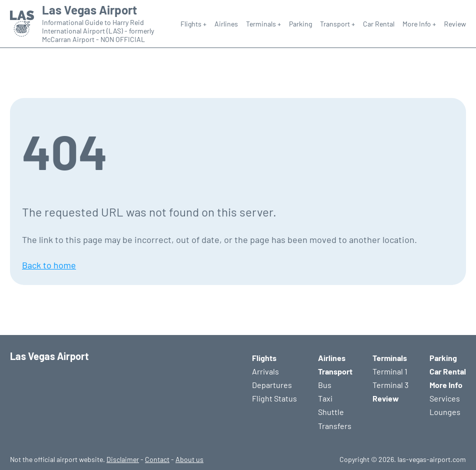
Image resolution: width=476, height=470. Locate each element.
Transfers (335, 426)
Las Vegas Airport (89, 10)
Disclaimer (123, 459)
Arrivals (265, 371)
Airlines (226, 24)
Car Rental (379, 24)
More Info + (419, 24)
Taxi (325, 398)
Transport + (337, 24)
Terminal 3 (390, 385)
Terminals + (263, 24)
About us (189, 459)
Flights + (193, 24)
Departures (272, 385)
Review (455, 24)
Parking (300, 24)
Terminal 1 (390, 371)
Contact (157, 459)
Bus (325, 385)
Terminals (390, 358)
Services (445, 398)
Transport (335, 371)
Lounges (445, 412)
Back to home (49, 265)
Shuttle (331, 412)
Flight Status (274, 398)
